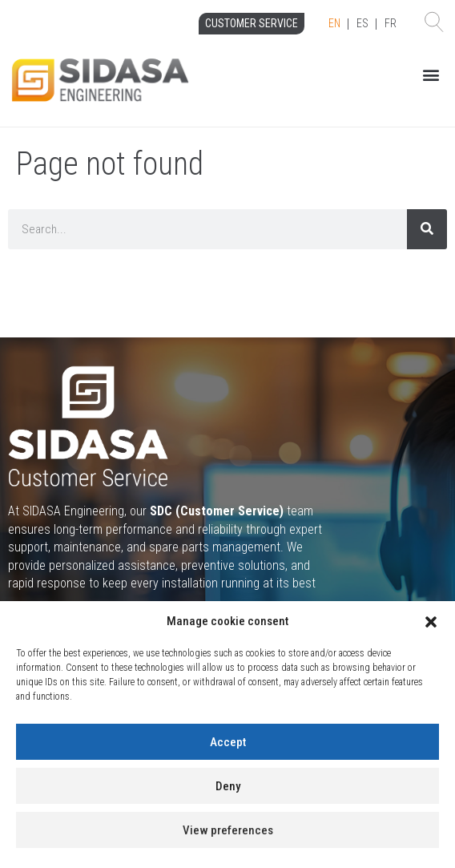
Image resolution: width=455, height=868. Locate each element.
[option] (362, 24)
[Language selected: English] (362, 24)
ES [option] (362, 23)
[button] (431, 622)
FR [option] (391, 23)
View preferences (228, 830)
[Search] (427, 229)
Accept (228, 742)
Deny (228, 786)
